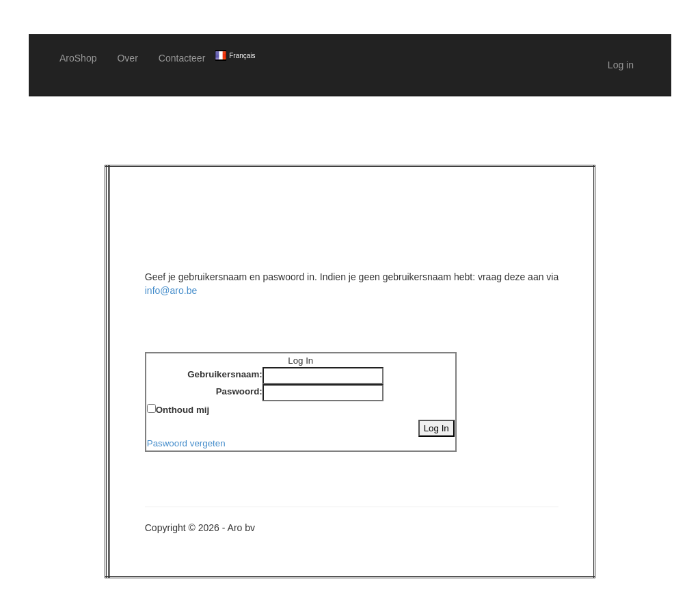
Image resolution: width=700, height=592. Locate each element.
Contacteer (182, 58)
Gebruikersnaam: (225, 374)
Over (127, 58)
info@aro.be (171, 291)
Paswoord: (239, 391)
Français (242, 56)
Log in (621, 65)
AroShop (78, 58)
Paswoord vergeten (186, 443)
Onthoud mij (183, 410)
